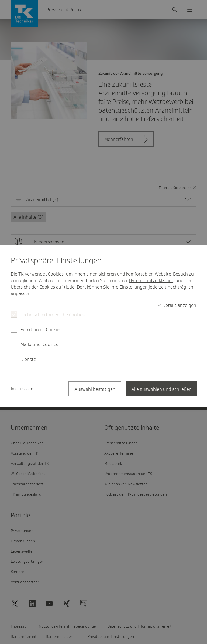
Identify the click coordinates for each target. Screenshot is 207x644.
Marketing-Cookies (39, 344)
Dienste (28, 359)
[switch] (177, 305)
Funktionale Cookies (41, 330)
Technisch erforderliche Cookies (53, 315)
